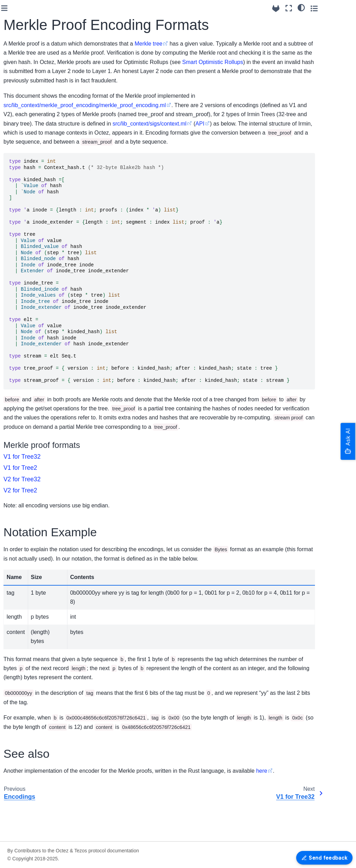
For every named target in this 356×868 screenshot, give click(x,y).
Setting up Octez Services (27, 30)
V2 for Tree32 (30, 770)
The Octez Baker (28, 235)
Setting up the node (31, 132)
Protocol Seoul (25, 553)
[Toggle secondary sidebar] (344, 8)
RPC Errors (22, 423)
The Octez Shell (27, 224)
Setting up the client (31, 121)
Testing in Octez (27, 665)
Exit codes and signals (34, 176)
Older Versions (25, 505)
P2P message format (32, 277)
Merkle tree (227, 44)
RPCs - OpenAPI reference (28, 439)
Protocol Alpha (25, 575)
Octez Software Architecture (26, 209)
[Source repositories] (306, 9)
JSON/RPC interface (32, 412)
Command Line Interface (37, 288)
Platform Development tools (30, 702)
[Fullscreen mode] (319, 8)
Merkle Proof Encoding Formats (31, 733)
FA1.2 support (25, 154)
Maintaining (22, 676)
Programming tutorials (24, 630)
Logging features (28, 165)
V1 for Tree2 (28, 759)
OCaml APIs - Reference (37, 792)
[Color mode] (331, 7)
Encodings (21, 717)
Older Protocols (26, 586)
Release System (27, 472)
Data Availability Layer (27, 251)
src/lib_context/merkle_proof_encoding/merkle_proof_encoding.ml (164, 114)
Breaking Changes (30, 92)
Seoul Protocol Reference (25, 340)
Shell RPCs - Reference (36, 299)
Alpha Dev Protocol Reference (30, 379)
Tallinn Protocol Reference (26, 360)
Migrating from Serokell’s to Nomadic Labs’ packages (37, 53)
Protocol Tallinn (26, 564)
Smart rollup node (29, 266)
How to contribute (29, 615)
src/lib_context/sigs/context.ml (119, 142)
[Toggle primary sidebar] (83, 8)
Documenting (24, 687)
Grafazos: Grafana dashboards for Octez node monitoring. (33, 829)
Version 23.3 (23, 483)
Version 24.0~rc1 (28, 494)
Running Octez (26, 15)
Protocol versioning (30, 542)
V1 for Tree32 (30, 748)
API (170, 142)
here (88, 808)
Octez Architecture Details (30, 650)
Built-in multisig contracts (37, 143)
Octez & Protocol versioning (28, 77)
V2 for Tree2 (28, 781)
